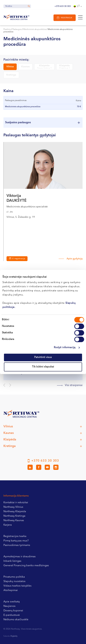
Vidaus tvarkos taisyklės (17, 586)
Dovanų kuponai (13, 611)
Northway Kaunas (14, 521)
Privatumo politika (14, 577)
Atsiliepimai (11, 590)
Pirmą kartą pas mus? (16, 541)
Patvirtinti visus (43, 357)
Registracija (66, 18)
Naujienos (9, 606)
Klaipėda (44, 67)
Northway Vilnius (13, 507)
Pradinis (7, 29)
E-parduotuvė (12, 615)
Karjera (8, 525)
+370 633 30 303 (63, 6)
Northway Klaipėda (15, 512)
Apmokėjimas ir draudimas (20, 557)
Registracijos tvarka (15, 536)
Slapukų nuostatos (14, 581)
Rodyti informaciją (65, 348)
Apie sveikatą (12, 602)
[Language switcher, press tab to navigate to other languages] (78, 6)
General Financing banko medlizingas (26, 566)
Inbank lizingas (12, 561)
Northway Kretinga (14, 516)
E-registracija (19, 259)
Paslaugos (17, 29)
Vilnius (10, 67)
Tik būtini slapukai (43, 367)
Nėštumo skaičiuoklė (16, 620)
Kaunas (25, 67)
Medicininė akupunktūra (35, 29)
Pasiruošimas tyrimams (17, 545)
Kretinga (11, 75)
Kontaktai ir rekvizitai (16, 503)
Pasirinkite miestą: (16, 60)
